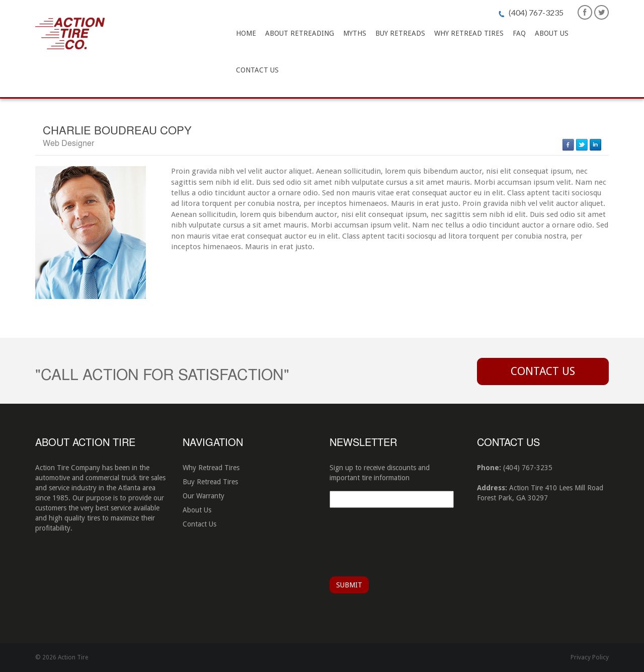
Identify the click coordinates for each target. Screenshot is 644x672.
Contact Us (257, 70)
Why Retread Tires (469, 33)
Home (246, 33)
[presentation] (406, 541)
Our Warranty (204, 496)
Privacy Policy (590, 657)
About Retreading (300, 33)
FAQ (519, 33)
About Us (552, 33)
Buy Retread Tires (210, 482)
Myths (355, 33)
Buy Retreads (400, 33)
